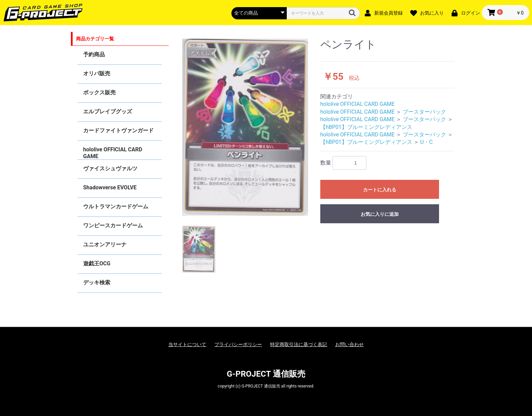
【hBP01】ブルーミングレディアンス (366, 127)
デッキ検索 (97, 282)
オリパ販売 (97, 73)
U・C (427, 142)
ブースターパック (424, 112)
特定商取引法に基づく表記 (299, 344)
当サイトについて (187, 344)
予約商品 (94, 54)
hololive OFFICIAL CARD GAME (113, 153)
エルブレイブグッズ (108, 111)
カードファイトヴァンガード (118, 130)
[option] (245, 127)
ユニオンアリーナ (105, 244)
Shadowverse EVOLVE (110, 187)
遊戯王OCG (97, 263)
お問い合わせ (349, 344)
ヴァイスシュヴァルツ (110, 168)
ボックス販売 (99, 92)
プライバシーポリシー (238, 344)
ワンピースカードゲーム (113, 225)
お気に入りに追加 (380, 214)
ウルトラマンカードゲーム (116, 206)
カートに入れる (380, 190)
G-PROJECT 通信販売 (266, 374)
